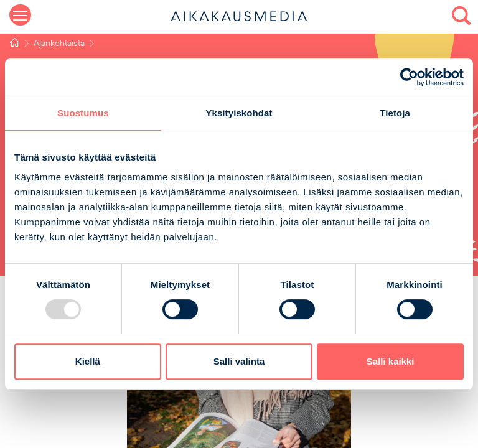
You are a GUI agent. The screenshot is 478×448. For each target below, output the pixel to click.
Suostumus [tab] (83, 113)
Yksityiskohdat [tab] (239, 113)
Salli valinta (239, 361)
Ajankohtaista (59, 44)
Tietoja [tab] (395, 113)
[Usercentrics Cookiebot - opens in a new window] (409, 77)
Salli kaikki (391, 361)
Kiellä (88, 361)
